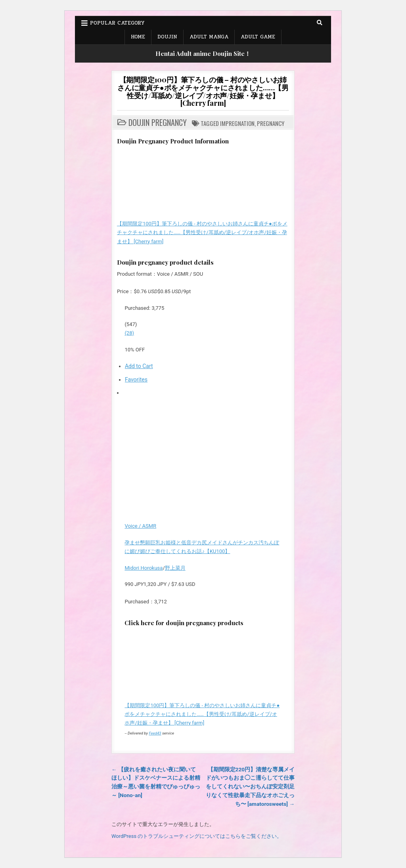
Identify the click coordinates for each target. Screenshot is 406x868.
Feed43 (155, 733)
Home (138, 37)
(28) (129, 333)
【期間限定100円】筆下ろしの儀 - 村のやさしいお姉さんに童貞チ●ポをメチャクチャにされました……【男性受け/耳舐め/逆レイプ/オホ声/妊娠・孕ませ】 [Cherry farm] (202, 232)
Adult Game (258, 37)
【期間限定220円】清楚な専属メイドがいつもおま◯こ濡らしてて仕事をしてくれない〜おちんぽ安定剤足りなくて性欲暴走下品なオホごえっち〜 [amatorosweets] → (250, 787)
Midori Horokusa (144, 568)
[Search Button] (320, 23)
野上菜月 (175, 568)
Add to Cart (139, 366)
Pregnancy (271, 123)
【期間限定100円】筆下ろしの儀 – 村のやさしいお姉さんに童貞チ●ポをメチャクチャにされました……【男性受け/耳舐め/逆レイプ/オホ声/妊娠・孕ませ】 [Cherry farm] (203, 91)
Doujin (167, 37)
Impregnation (237, 123)
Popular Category (117, 23)
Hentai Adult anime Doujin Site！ (203, 53)
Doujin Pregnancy (158, 122)
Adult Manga (209, 37)
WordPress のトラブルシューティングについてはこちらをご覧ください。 (197, 836)
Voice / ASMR (140, 526)
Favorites (136, 380)
